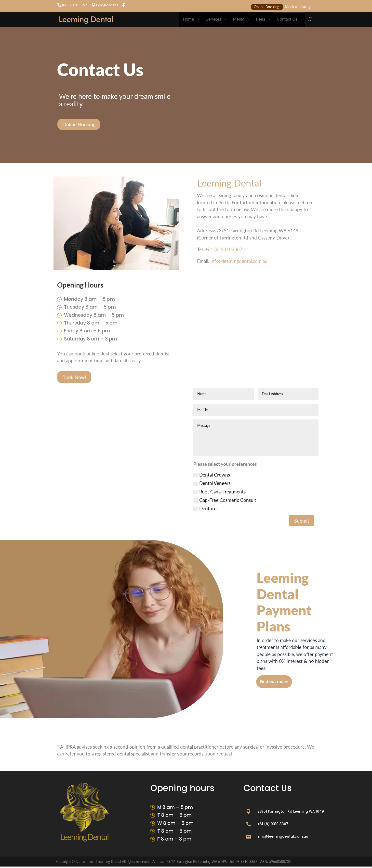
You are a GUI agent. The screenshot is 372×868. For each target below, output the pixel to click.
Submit (302, 521)
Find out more (279, 682)
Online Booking (79, 124)
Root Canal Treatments (219, 492)
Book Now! (74, 377)
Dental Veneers (212, 483)
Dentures (206, 508)
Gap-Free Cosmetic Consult (225, 500)
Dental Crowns (212, 475)
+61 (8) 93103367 (224, 249)
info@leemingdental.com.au (239, 261)
